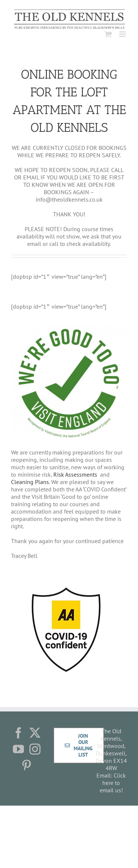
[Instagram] (35, 749)
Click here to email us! (113, 783)
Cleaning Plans (30, 482)
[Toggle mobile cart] (108, 34)
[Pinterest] (26, 765)
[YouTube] (18, 749)
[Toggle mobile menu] (123, 34)
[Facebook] (18, 733)
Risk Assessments (76, 474)
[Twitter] (35, 733)
